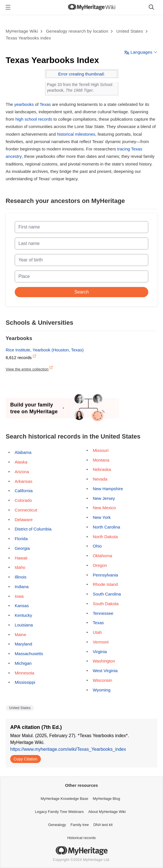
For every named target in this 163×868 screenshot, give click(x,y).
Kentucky (24, 615)
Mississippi (25, 682)
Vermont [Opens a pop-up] (101, 642)
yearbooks (24, 104)
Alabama (23, 452)
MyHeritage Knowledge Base (65, 799)
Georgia (22, 548)
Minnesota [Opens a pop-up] (25, 673)
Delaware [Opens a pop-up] (24, 520)
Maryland (24, 644)
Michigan (23, 663)
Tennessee (103, 613)
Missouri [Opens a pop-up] (101, 450)
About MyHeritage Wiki (107, 812)
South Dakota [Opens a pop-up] (106, 604)
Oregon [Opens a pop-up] (100, 565)
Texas (45, 104)
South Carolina (107, 594)
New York (102, 517)
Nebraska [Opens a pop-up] (102, 469)
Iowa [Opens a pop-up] (19, 596)
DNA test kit (103, 825)
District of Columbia (33, 529)
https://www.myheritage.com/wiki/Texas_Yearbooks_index (68, 749)
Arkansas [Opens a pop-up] (24, 481)
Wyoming (101, 690)
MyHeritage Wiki (22, 31)
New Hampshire (108, 489)
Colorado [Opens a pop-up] (23, 500)
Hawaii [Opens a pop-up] (21, 558)
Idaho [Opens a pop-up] (20, 567)
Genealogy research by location (77, 31)
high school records (34, 119)
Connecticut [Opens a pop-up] (26, 510)
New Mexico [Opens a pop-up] (104, 508)
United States (130, 31)
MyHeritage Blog (106, 799)
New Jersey (104, 498)
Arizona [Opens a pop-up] (22, 472)
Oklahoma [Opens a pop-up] (102, 556)
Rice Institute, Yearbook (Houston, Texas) (45, 350)
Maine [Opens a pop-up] (21, 635)
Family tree (80, 825)
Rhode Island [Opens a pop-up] (105, 584)
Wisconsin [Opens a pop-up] (102, 680)
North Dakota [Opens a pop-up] (105, 537)
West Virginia (105, 671)
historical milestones (76, 134)
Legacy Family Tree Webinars (60, 812)
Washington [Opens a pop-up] (104, 661)
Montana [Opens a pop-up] (101, 460)
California (24, 491)
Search (81, 292)
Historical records (81, 838)
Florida (21, 539)
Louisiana (24, 625)
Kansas (22, 606)
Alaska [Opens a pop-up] (21, 462)
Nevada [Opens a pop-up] (100, 479)
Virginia (100, 652)
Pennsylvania (105, 575)
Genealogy (57, 825)
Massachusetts (29, 654)
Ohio (97, 546)
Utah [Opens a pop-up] (97, 632)
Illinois (21, 577)
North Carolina (106, 527)
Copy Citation (26, 759)
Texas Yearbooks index (28, 38)
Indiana (22, 587)
